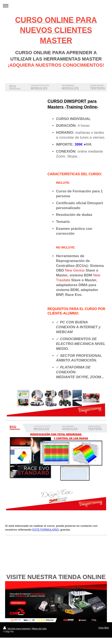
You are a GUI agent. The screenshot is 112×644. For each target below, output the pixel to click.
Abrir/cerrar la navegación (56, 6)
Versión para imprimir (17, 629)
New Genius (75, 270)
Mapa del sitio (39, 629)
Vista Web (104, 628)
